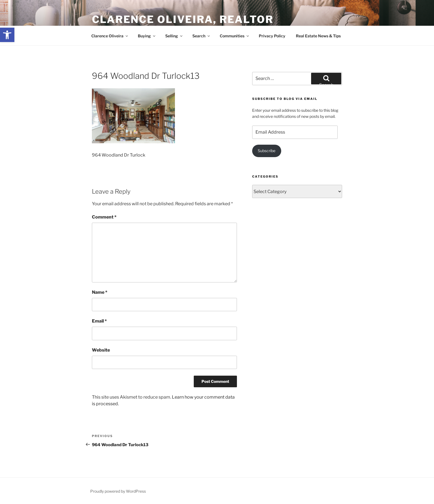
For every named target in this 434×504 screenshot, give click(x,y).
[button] (7, 35)
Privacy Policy (272, 36)
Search (201, 36)
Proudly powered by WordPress (118, 491)
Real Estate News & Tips (318, 36)
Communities (235, 36)
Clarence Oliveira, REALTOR (183, 19)
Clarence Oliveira (110, 36)
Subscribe (267, 151)
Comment (104, 217)
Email (99, 321)
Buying (147, 36)
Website (101, 350)
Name (100, 292)
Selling (174, 36)
